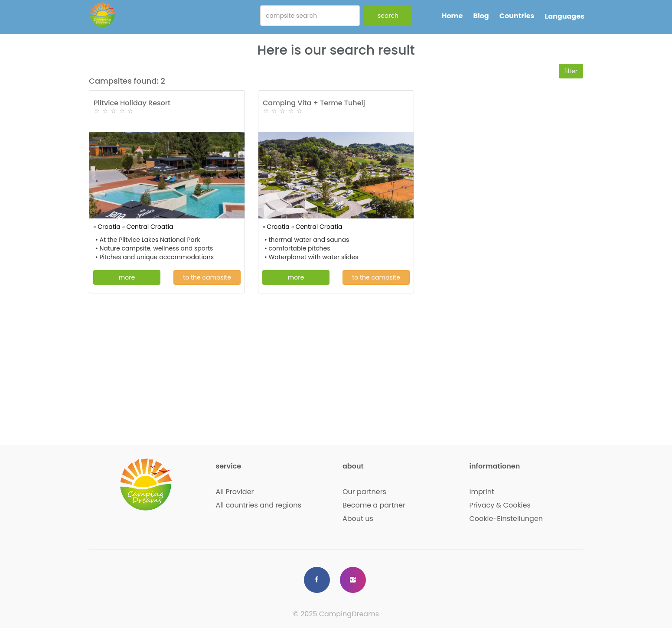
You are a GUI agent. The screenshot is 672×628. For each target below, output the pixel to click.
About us (358, 519)
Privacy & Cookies (500, 505)
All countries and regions (259, 505)
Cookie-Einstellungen (506, 519)
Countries (517, 16)
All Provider (235, 492)
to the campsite (207, 277)
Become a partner (374, 505)
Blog (481, 16)
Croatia (109, 227)
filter (571, 71)
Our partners (364, 492)
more (127, 277)
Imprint (482, 492)
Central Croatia (150, 227)
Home (452, 16)
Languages (565, 16)
